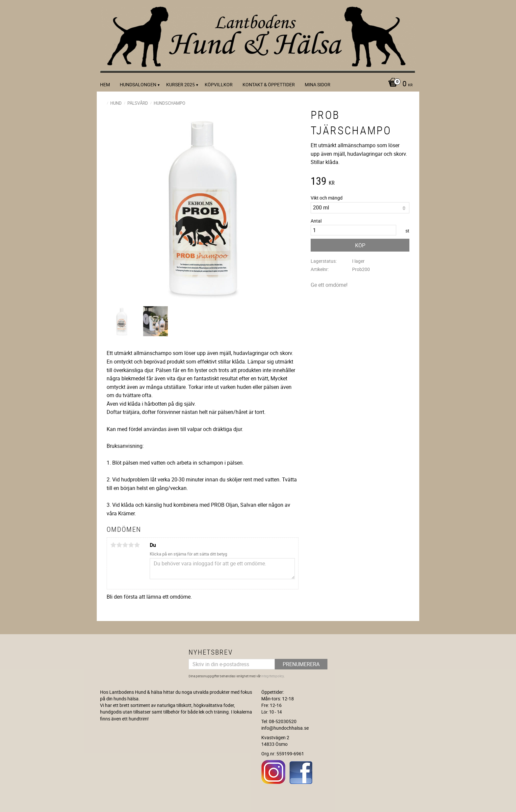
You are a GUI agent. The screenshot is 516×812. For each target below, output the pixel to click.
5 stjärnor (137, 545)
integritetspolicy (272, 676)
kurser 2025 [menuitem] (181, 84)
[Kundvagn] (399, 84)
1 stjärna (113, 545)
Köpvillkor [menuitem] (219, 84)
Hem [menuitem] (105, 84)
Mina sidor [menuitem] (318, 84)
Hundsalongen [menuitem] (138, 84)
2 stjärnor (119, 545)
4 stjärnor (131, 545)
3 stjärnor (125, 545)
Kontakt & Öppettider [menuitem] (269, 84)
